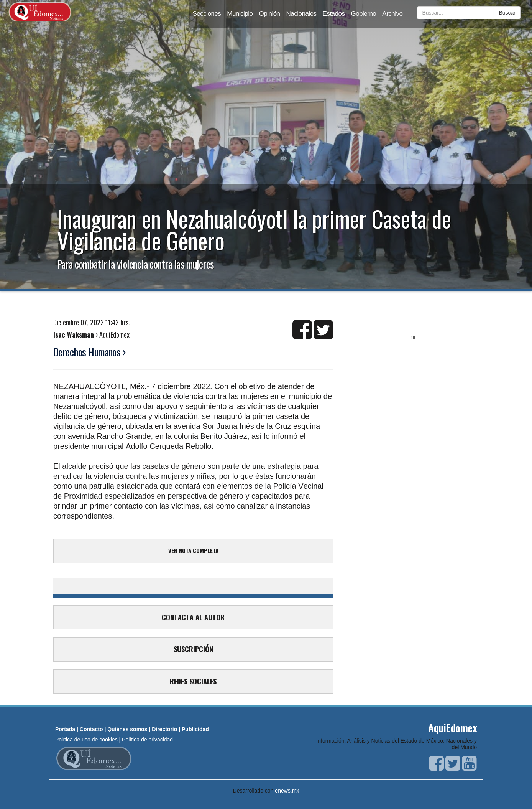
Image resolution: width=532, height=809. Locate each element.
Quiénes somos (127, 729)
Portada (65, 729)
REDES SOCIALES (193, 681)
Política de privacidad (147, 740)
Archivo (392, 14)
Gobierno (363, 14)
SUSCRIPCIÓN (193, 649)
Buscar (507, 13)
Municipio (240, 14)
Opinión (270, 14)
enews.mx (287, 791)
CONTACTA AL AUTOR (193, 617)
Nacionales (301, 14)
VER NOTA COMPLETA (193, 550)
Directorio (164, 729)
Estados (334, 14)
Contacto (91, 729)
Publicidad (195, 729)
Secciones (207, 14)
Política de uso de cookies (86, 740)
